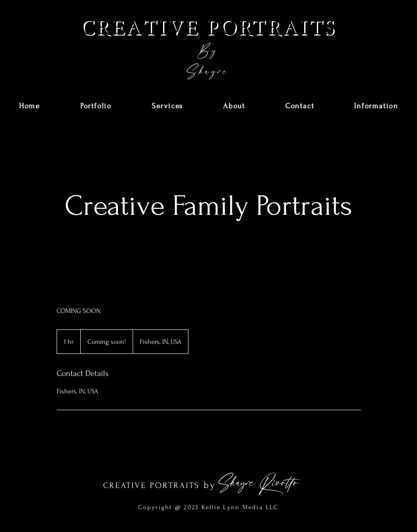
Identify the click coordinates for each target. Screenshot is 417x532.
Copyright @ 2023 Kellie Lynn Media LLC (208, 507)
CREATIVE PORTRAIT (149, 485)
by (210, 485)
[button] (96, 106)
